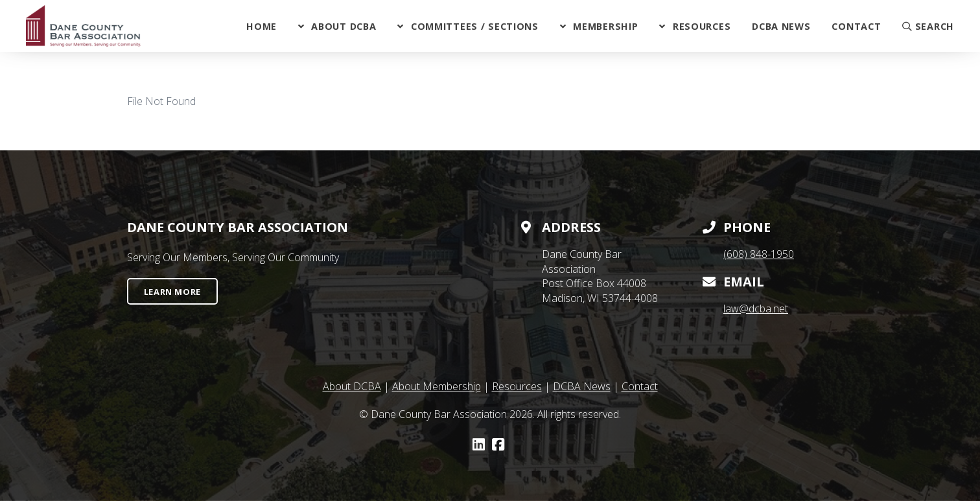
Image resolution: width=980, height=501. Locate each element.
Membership (605, 26)
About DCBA (344, 26)
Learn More (172, 292)
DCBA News (781, 26)
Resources (702, 26)
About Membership (437, 386)
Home (262, 26)
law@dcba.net (756, 309)
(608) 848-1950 (759, 254)
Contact (856, 26)
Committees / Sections (475, 26)
